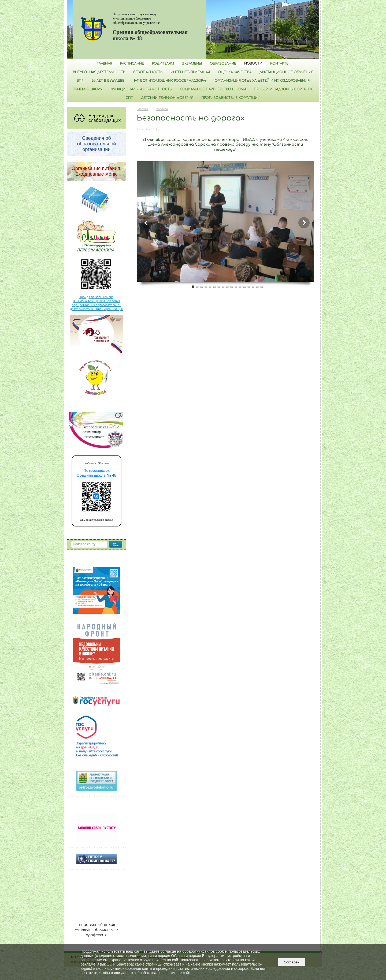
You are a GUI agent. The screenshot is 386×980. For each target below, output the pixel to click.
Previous (146, 223)
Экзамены (192, 63)
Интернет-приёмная (190, 72)
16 (257, 287)
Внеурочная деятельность (99, 72)
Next (304, 223)
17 (262, 287)
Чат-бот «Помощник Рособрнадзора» (170, 81)
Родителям (163, 63)
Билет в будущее (108, 81)
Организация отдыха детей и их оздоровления (262, 81)
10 (232, 287)
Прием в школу (88, 89)
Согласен (292, 962)
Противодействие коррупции (231, 98)
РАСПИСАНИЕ (132, 63)
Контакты (280, 63)
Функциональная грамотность (141, 89)
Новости (253, 63)
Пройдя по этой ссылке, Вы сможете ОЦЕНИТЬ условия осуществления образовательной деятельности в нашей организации (96, 303)
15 (253, 287)
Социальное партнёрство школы (213, 89)
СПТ (129, 98)
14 (249, 287)
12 (240, 287)
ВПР (80, 81)
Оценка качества (235, 72)
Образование (223, 63)
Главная (104, 63)
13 (244, 287)
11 (236, 287)
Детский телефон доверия (167, 98)
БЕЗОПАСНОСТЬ (148, 72)
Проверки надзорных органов (284, 89)
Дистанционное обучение (286, 72)
